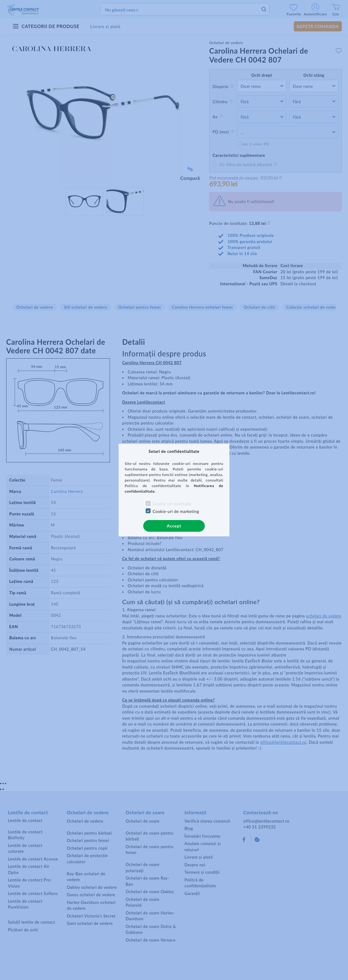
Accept (174, 526)
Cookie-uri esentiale (172, 504)
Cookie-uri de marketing (176, 511)
